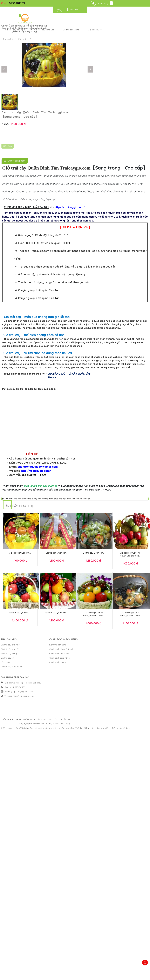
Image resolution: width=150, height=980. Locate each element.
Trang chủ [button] (115, 3)
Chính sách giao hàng (48, 922)
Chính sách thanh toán (49, 917)
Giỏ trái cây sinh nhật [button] (53, 13)
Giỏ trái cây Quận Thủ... (20, 817)
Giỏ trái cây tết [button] (133, 13)
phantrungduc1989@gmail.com (38, 731)
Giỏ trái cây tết (7, 922)
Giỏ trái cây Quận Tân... (57, 817)
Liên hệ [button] (113, 6)
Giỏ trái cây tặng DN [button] (81, 13)
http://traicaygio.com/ (36, 735)
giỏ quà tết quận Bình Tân (44, 236)
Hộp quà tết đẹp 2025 (100, 960)
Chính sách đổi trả (46, 926)
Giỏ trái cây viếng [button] (108, 13)
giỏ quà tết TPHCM (34, 739)
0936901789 (17, 3)
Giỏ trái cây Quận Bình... (57, 877)
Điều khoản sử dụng (121, 969)
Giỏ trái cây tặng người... (12, 930)
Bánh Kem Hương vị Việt (97, 969)
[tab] (15, 99)
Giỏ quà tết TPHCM (117, 965)
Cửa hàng (5, 926)
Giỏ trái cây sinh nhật (10, 909)
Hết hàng (94, 67)
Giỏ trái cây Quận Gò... (20, 877)
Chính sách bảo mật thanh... (51, 913)
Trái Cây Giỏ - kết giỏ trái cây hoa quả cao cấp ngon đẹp (48, 969)
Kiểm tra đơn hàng (47, 909)
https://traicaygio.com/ (70, 145)
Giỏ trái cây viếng (9, 917)
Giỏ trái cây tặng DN (10, 913)
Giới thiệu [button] (129, 3)
